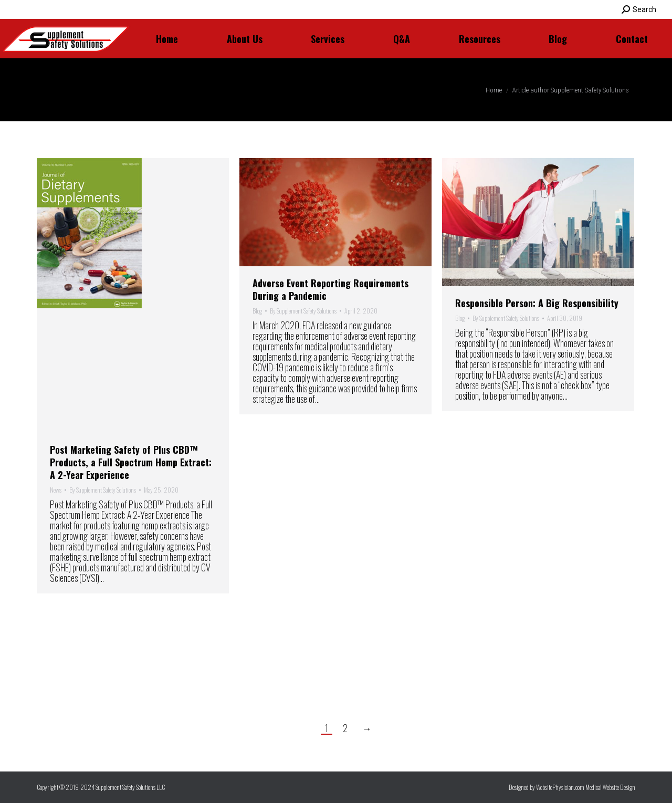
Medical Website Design (610, 787)
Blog (257, 311)
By (103, 490)
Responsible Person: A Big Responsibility (537, 303)
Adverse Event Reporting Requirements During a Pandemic (330, 289)
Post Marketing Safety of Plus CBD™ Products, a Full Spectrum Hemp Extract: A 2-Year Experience (131, 462)
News (56, 490)
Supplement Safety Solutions (228, 90)
